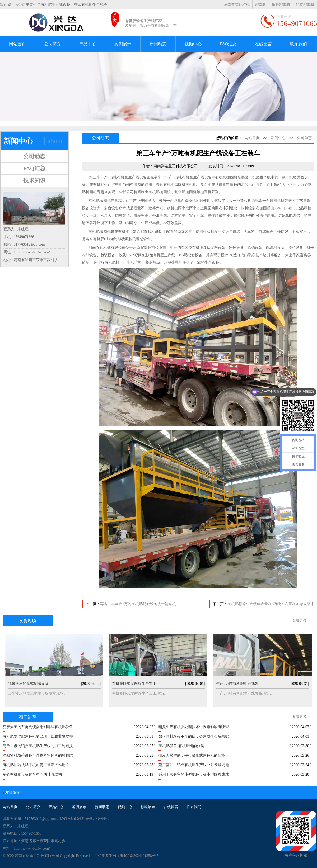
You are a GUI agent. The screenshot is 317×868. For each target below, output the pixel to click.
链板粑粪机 (281, 5)
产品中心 (88, 44)
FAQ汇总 (228, 44)
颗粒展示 (148, 807)
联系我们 (299, 44)
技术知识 (34, 181)
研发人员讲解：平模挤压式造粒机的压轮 (192, 755)
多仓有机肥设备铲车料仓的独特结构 (32, 774)
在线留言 (263, 44)
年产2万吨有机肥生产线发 (237, 684)
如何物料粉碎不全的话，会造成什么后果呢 (194, 736)
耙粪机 (261, 5)
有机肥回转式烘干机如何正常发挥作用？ (36, 765)
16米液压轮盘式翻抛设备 (28, 684)
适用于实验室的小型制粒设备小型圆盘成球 (194, 774)
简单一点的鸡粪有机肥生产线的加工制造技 (38, 746)
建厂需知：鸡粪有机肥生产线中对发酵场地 (194, 765)
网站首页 (17, 44)
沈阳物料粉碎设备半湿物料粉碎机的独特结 (38, 755)
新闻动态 (158, 44)
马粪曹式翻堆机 (237, 5)
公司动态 (34, 156)
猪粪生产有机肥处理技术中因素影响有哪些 (194, 727)
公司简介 (53, 44)
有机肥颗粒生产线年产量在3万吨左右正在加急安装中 (271, 604)
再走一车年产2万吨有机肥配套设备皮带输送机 (138, 604)
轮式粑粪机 (305, 5)
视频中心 (193, 44)
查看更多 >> (302, 621)
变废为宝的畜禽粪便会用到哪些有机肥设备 (38, 727)
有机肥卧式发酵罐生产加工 (134, 684)
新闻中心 (278, 138)
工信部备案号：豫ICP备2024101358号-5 (126, 856)
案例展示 (123, 44)
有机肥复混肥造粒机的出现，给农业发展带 (38, 736)
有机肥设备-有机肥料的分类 (181, 746)
